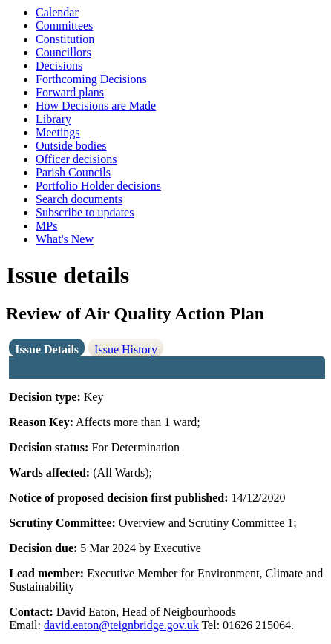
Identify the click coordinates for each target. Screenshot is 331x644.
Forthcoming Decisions (91, 79)
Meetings (58, 132)
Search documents (79, 199)
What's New (65, 239)
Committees (64, 26)
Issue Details (47, 349)
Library (53, 119)
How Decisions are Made (96, 106)
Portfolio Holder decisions (98, 186)
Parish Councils (73, 172)
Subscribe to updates (85, 212)
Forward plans (70, 92)
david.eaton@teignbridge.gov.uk (121, 625)
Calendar (57, 12)
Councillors (63, 52)
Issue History (126, 349)
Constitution (65, 39)
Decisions (59, 66)
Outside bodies (71, 146)
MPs (46, 226)
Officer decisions (76, 159)
